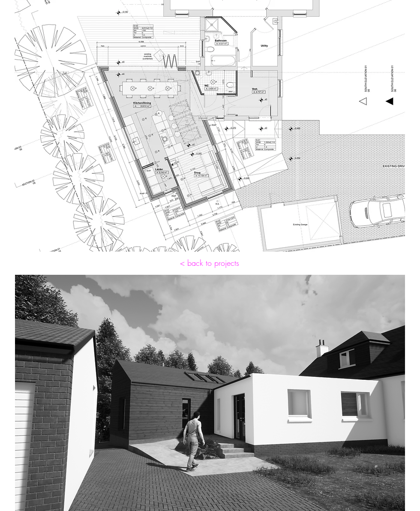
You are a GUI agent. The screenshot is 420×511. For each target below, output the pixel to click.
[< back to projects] (210, 263)
